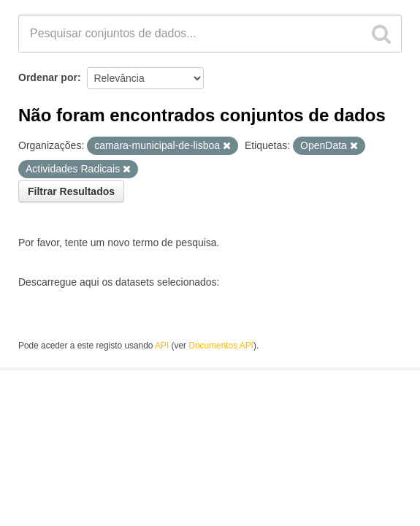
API (162, 346)
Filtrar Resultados (71, 191)
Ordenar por (48, 77)
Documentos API (221, 346)
